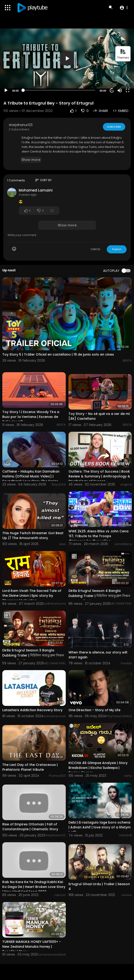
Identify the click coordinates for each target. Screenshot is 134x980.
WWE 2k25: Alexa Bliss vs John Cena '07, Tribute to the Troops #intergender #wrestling (98, 536)
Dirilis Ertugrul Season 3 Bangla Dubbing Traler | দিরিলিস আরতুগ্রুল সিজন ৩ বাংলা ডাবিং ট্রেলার (33, 656)
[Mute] (120, 90)
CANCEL (95, 249)
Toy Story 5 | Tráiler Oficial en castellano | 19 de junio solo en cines (58, 354)
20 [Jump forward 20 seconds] (112, 90)
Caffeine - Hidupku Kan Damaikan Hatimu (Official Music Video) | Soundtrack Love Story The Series (31, 476)
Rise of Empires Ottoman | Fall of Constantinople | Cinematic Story (30, 827)
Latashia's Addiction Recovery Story (32, 710)
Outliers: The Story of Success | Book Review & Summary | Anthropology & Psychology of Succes (99, 476)
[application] (67, 58)
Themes (123, 54)
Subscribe (114, 127)
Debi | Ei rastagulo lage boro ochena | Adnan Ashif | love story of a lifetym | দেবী (100, 827)
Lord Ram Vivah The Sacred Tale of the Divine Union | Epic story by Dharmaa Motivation (32, 596)
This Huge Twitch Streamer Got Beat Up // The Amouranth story (33, 535)
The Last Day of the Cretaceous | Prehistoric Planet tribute (30, 767)
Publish (117, 249)
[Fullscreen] (128, 90)
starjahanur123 (21, 125)
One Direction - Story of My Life (94, 710)
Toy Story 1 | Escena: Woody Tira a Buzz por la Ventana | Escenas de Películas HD (31, 417)
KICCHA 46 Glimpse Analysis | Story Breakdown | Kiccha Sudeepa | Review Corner (98, 768)
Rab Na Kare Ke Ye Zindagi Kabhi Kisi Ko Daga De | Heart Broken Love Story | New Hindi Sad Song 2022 (34, 887)
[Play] (6, 90)
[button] (124, 8)
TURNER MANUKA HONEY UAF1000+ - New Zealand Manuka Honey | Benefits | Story (32, 947)
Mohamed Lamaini (36, 190)
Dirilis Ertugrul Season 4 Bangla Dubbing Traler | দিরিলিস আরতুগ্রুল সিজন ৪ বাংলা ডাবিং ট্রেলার (99, 596)
